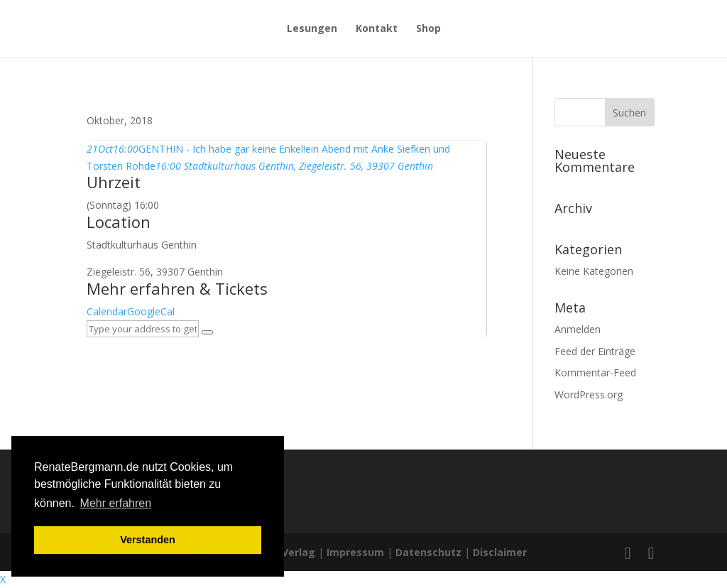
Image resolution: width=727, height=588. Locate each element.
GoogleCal (151, 311)
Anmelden (578, 329)
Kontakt (377, 29)
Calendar (107, 311)
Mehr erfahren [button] (116, 503)
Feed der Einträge (595, 351)
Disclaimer (500, 552)
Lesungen (312, 29)
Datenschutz (428, 552)
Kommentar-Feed (595, 372)
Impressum (355, 552)
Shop (428, 29)
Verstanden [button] (148, 540)
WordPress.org (589, 394)
